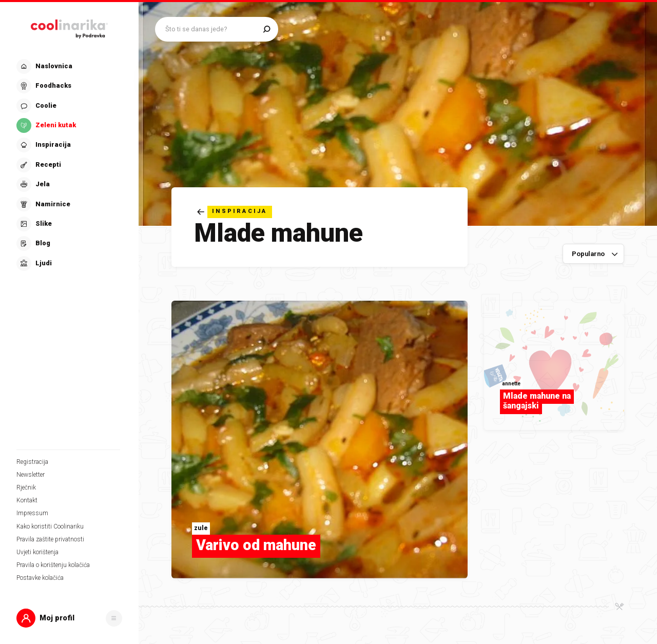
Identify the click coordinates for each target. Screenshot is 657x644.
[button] (69, 618)
